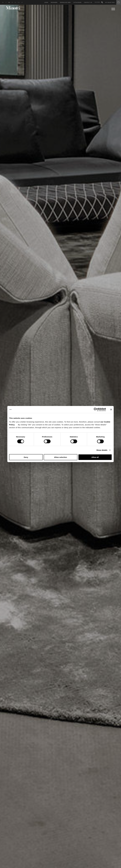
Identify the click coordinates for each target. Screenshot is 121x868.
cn (19, 2)
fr (12, 2)
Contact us (88, 2)
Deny (26, 457)
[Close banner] (111, 409)
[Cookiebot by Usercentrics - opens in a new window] (96, 409)
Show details (102, 450)
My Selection (113, 2)
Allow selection (60, 457)
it (6, 2)
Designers (54, 2)
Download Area (65, 2)
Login (46, 2)
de (9, 2)
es (15, 2)
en (3, 2)
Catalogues (77, 2)
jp (22, 2)
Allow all (95, 457)
